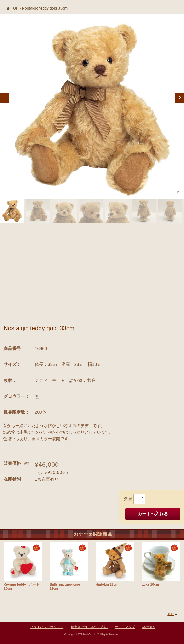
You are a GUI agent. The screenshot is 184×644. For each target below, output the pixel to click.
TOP (12, 8)
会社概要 (149, 627)
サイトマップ (125, 627)
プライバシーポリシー (47, 627)
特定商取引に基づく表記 (89, 627)
